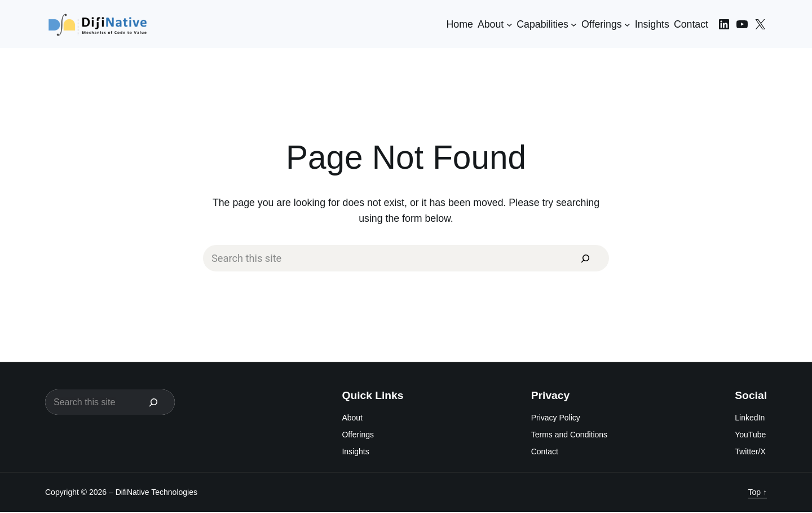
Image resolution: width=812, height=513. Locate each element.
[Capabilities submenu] (574, 24)
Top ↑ (758, 493)
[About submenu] (509, 24)
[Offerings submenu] (627, 24)
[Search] (584, 258)
